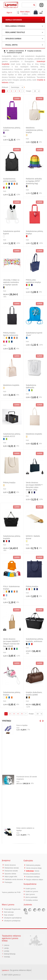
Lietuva (7, 946)
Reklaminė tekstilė (12, 870)
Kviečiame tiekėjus (34, 876)
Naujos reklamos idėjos (35, 879)
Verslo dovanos (11, 865)
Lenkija (7, 951)
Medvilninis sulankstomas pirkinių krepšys (34, 130)
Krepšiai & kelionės (34, 51)
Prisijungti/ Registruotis (13, 908)
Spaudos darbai (11, 873)
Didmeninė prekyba (34, 865)
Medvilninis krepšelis (11, 385)
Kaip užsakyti (9, 913)
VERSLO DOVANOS (14, 20)
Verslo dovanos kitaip (35, 868)
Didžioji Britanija (10, 954)
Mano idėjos (25, 12)
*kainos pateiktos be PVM (11, 894)
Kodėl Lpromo (31, 888)
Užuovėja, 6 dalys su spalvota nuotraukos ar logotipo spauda (11, 282)
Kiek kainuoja (9, 910)
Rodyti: (29, 91)
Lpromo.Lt (5, 970)
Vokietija (7, 957)
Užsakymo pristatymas (13, 921)
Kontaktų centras (32, 899)
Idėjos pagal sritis (11, 876)
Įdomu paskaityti (32, 896)
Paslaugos (9, 884)
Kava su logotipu (22, 725)
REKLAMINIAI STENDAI (15, 26)
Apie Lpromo (31, 893)
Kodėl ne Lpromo (32, 890)
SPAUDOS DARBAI (13, 39)
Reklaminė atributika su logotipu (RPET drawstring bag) (34, 181)
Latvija (6, 949)
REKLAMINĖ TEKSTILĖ (15, 32)
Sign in (9, 13)
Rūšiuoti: (5, 87)
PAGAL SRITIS (11, 45)
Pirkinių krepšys (9, 483)
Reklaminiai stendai (12, 868)
